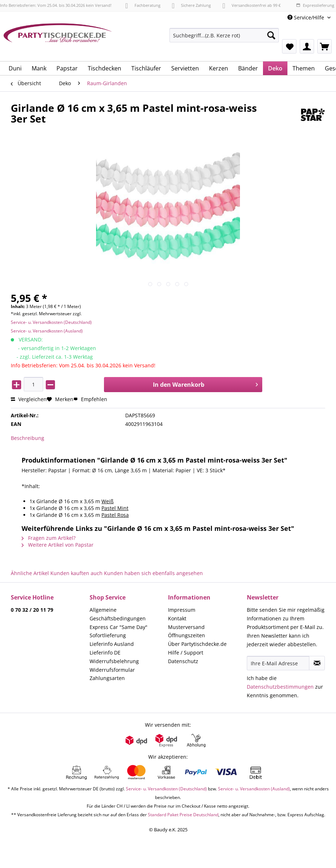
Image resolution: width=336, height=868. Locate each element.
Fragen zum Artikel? (49, 538)
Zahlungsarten (107, 678)
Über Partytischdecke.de (197, 644)
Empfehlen (90, 399)
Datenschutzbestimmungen (280, 687)
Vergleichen (29, 399)
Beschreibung (28, 438)
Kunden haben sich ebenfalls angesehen (153, 573)
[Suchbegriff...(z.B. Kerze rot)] (224, 35)
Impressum (182, 610)
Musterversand (186, 627)
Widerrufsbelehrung (114, 661)
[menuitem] (224, 39)
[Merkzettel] (289, 46)
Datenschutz (183, 661)
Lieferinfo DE (105, 653)
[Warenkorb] (324, 46)
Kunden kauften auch (76, 573)
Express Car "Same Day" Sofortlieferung (119, 631)
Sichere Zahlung (191, 5)
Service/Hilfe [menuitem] (307, 17)
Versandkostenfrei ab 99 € (251, 5)
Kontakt (177, 618)
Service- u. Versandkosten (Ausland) (47, 331)
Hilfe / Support (186, 653)
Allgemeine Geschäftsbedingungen (118, 614)
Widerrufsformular (112, 670)
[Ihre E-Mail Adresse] (278, 663)
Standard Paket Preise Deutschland (183, 815)
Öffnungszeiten (187, 635)
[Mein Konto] (307, 46)
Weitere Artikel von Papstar (58, 545)
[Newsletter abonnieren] (317, 663)
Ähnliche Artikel (30, 573)
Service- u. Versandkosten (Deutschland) (51, 322)
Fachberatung (143, 5)
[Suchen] (271, 35)
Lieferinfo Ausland (112, 644)
